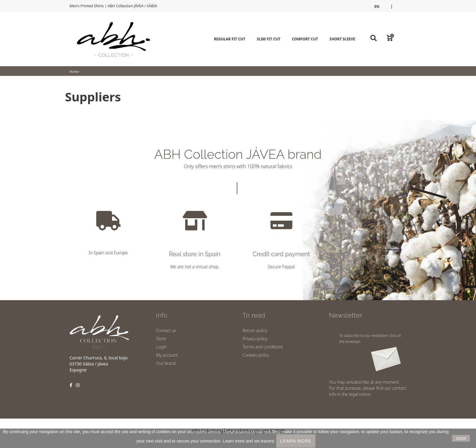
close (461, 438)
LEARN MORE (296, 441)
